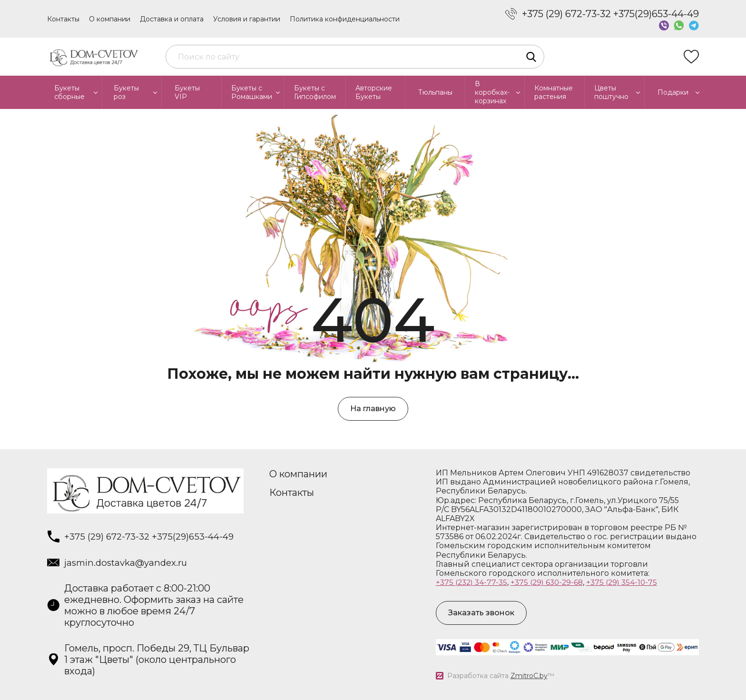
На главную (373, 409)
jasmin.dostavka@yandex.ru (130, 563)
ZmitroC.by (529, 676)
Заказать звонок (481, 613)
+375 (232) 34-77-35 (473, 582)
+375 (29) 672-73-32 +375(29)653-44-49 (610, 14)
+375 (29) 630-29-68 (552, 582)
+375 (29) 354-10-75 (629, 582)
